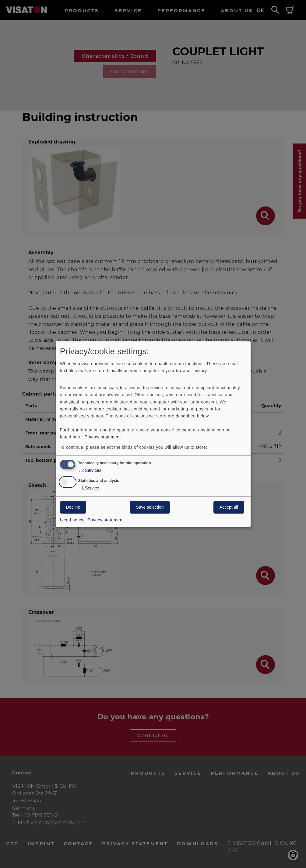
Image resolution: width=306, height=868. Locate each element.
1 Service (89, 488)
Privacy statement (103, 437)
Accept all (229, 507)
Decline (73, 507)
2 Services (90, 470)
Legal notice (72, 520)
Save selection (150, 507)
